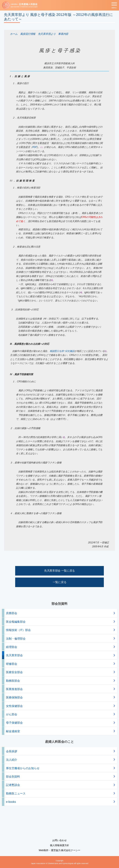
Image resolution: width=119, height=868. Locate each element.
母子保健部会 (14, 723)
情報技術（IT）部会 (18, 630)
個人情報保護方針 (59, 845)
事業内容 (63, 34)
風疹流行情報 (28, 34)
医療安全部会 (14, 672)
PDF (35, 147)
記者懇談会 (13, 785)
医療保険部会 (14, 697)
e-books (11, 802)
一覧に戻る (60, 582)
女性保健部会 (14, 706)
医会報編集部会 (16, 622)
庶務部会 (12, 613)
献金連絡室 (13, 731)
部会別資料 (13, 777)
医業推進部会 (14, 689)
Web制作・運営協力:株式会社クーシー (59, 850)
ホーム (14, 34)
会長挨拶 (12, 751)
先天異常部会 (14, 655)
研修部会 (12, 664)
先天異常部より (47, 34)
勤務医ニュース (16, 793)
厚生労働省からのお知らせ (23, 768)
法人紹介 (12, 760)
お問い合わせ (59, 840)
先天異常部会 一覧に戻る (59, 571)
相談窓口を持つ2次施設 (62, 351)
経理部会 (12, 647)
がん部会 (12, 714)
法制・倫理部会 (16, 639)
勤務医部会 (13, 681)
